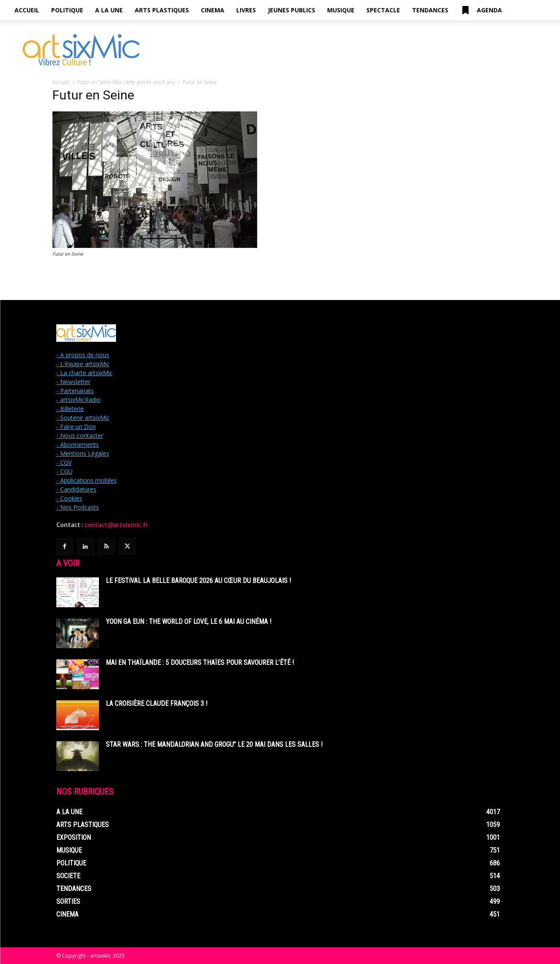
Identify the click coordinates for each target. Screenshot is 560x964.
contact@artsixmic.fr (116, 525)
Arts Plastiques (162, 10)
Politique (67, 10)
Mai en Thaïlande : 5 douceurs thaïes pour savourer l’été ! (200, 663)
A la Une (109, 10)
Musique (341, 10)
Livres (246, 10)
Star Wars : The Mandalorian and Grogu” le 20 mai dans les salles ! (214, 744)
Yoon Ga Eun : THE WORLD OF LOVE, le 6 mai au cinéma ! (189, 622)
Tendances (430, 10)
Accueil (27, 10)
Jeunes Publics (292, 10)
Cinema (213, 10)
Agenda (481, 10)
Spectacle (383, 10)
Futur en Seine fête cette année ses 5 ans (126, 82)
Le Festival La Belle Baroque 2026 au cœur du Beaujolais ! (198, 581)
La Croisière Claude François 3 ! (157, 703)
